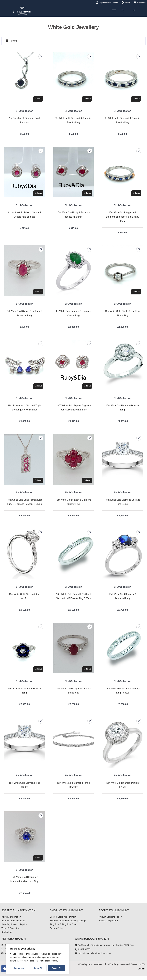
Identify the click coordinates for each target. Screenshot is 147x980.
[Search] (122, 11)
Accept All (57, 968)
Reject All (38, 968)
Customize (19, 968)
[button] (73, 41)
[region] (38, 959)
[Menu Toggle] (114, 11)
